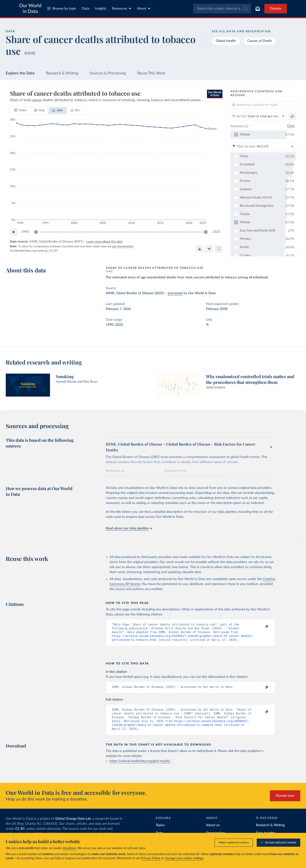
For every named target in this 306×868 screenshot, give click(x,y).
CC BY (54, 251)
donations (69, 848)
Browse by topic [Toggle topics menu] (62, 8)
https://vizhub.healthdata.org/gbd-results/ (140, 767)
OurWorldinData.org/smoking (29, 251)
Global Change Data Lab (73, 824)
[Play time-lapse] (14, 232)
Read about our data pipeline (129, 528)
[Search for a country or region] (263, 105)
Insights (101, 9)
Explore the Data (20, 73)
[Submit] (245, 9)
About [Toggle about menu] (144, 8)
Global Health (226, 41)
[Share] (209, 249)
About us (213, 831)
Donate (276, 9)
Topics (160, 831)
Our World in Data (30, 9)
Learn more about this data (104, 242)
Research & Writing (62, 73)
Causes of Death (260, 41)
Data (86, 9)
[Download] (200, 249)
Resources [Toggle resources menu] (122, 8)
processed (175, 293)
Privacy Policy (151, 858)
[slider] (36, 232)
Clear (291, 126)
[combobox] (222, 9)
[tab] (20, 111)
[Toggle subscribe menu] (258, 9)
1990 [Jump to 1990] (25, 232)
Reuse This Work (151, 73)
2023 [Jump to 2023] (217, 232)
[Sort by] (259, 116)
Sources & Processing (108, 73)
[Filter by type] (263, 147)
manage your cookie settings (184, 858)
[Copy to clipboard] (261, 627)
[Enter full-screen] (219, 249)
